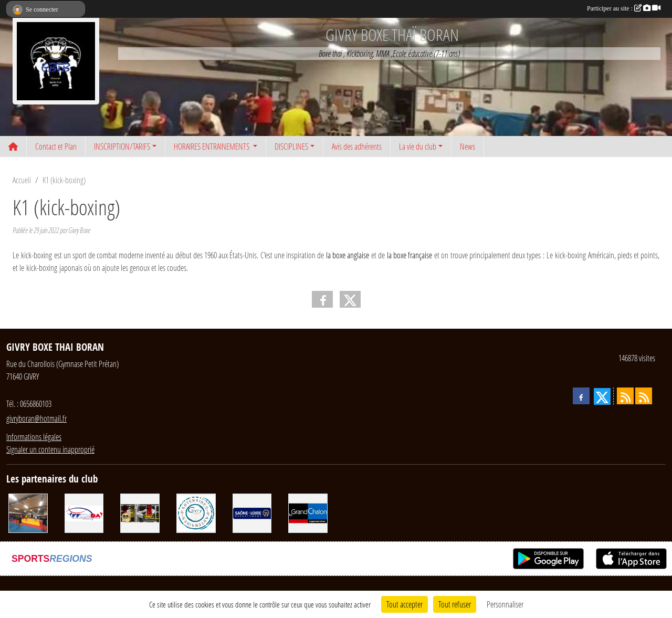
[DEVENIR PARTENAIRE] (28, 512)
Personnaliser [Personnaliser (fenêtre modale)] (505, 604)
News (468, 146)
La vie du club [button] (418, 146)
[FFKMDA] (84, 512)
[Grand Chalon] (308, 512)
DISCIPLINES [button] (291, 146)
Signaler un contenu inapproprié (50, 449)
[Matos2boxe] (140, 512)
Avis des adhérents (357, 146)
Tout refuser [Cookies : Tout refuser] (455, 604)
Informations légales (34, 437)
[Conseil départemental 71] (252, 512)
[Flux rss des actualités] (625, 396)
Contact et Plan (56, 146)
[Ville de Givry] (196, 512)
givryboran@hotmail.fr (36, 418)
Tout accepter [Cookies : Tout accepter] (405, 604)
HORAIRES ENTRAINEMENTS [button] (212, 146)
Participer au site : (624, 8)
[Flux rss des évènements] (644, 396)
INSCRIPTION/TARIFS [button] (122, 146)
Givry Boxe (79, 230)
